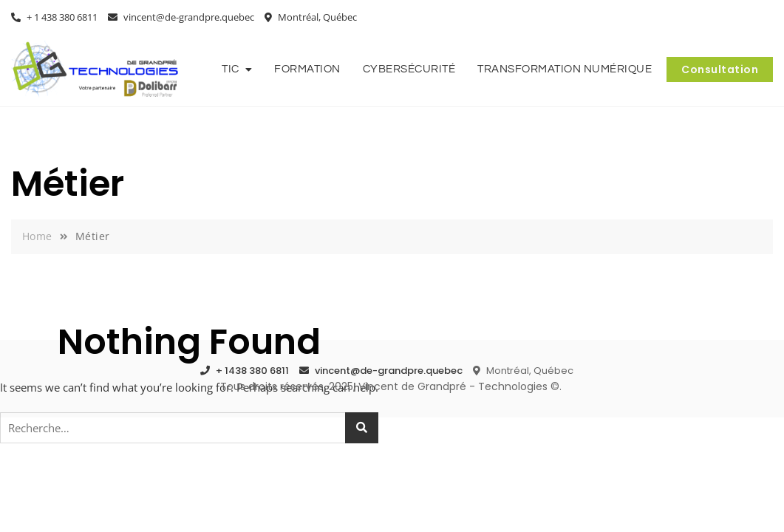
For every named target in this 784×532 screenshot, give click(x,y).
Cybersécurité (409, 69)
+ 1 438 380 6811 (54, 17)
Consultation (720, 69)
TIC (231, 69)
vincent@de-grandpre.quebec (181, 17)
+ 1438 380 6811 (245, 371)
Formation (307, 69)
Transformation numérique (565, 69)
